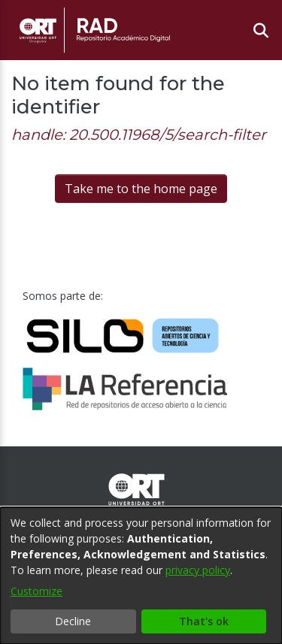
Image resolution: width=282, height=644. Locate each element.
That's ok (204, 621)
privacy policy (198, 570)
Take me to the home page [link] (141, 189)
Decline (73, 621)
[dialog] (141, 576)
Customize (36, 591)
